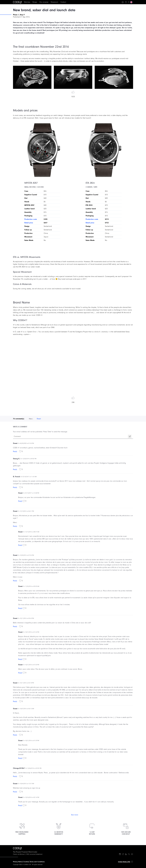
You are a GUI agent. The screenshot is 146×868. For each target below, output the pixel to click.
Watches (27, 2)
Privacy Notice (18, 862)
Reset (39, 419)
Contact (63, 2)
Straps (35, 2)
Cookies (26, 862)
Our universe (44, 2)
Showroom (54, 2)
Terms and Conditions (37, 862)
